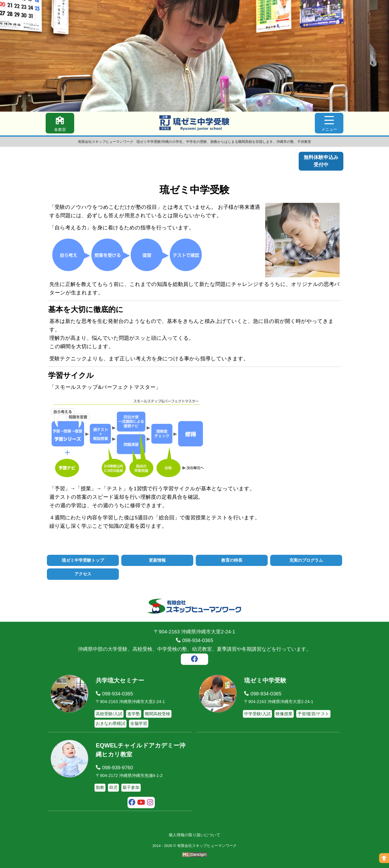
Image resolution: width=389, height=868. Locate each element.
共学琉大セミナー (120, 680)
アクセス (83, 574)
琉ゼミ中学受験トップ (83, 560)
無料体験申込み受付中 (321, 161)
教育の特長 (232, 560)
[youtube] (141, 803)
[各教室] (60, 123)
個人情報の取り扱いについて (194, 835)
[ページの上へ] (384, 858)
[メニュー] (329, 123)
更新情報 (157, 560)
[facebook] (194, 660)
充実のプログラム (306, 560)
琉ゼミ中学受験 (265, 680)
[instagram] (150, 803)
